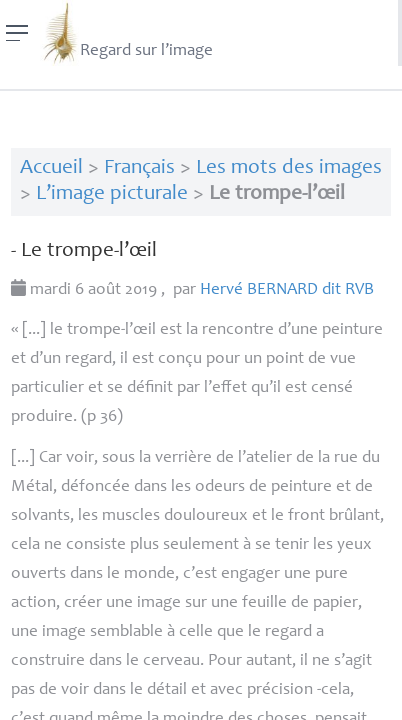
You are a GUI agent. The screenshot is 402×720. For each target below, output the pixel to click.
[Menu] (17, 33)
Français (139, 168)
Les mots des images (289, 168)
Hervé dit (287, 290)
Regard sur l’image (126, 33)
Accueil (51, 168)
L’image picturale (112, 194)
